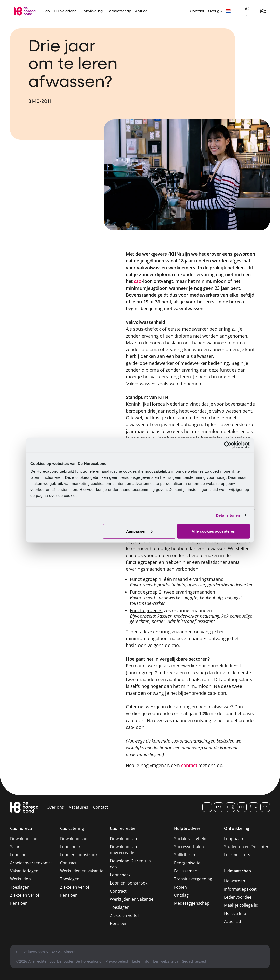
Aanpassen (139, 531)
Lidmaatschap (119, 11)
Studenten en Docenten (247, 847)
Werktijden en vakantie (82, 871)
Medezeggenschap (192, 903)
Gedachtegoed (194, 961)
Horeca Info (235, 913)
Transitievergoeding (193, 879)
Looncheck (20, 855)
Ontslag (181, 895)
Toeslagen (20, 887)
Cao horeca (21, 828)
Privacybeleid (117, 961)
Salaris (16, 847)
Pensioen (19, 903)
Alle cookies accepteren (214, 531)
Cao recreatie (123, 828)
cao (138, 281)
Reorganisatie (187, 863)
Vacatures (78, 807)
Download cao (24, 839)
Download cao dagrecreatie (124, 850)
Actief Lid (233, 921)
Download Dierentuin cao (130, 864)
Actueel (142, 11)
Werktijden (20, 879)
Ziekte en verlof (25, 895)
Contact (197, 11)
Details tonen (228, 515)
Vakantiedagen (24, 871)
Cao (46, 11)
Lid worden (235, 881)
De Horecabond (89, 961)
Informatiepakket (240, 889)
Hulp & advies (65, 11)
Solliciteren (185, 855)
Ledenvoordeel (238, 897)
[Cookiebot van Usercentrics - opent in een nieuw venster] (228, 445)
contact (190, 765)
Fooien (180, 887)
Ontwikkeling (92, 11)
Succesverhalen (189, 847)
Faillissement (186, 871)
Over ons (55, 807)
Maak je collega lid (241, 905)
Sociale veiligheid (190, 839)
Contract (68, 863)
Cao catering (72, 828)
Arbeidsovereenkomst (31, 863)
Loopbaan (234, 839)
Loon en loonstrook (79, 855)
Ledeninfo (141, 961)
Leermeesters (237, 855)
